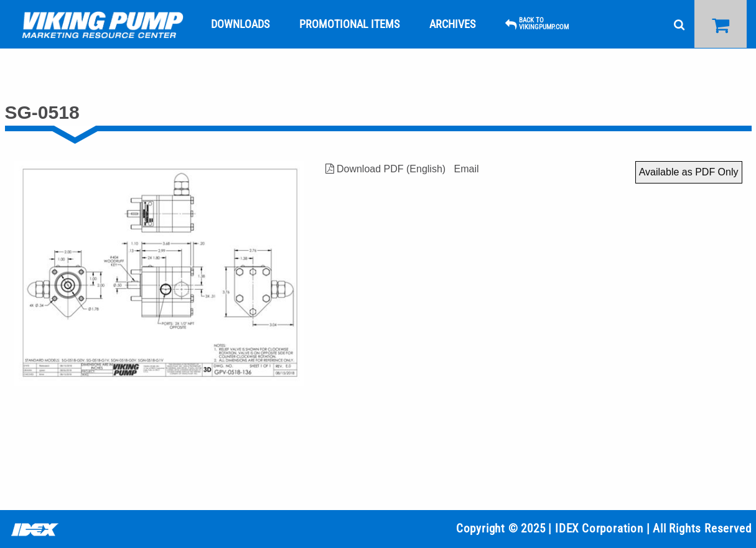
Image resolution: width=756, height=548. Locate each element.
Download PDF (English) (386, 169)
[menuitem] (103, 24)
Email (466, 169)
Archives (452, 24)
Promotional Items (349, 24)
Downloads (240, 24)
